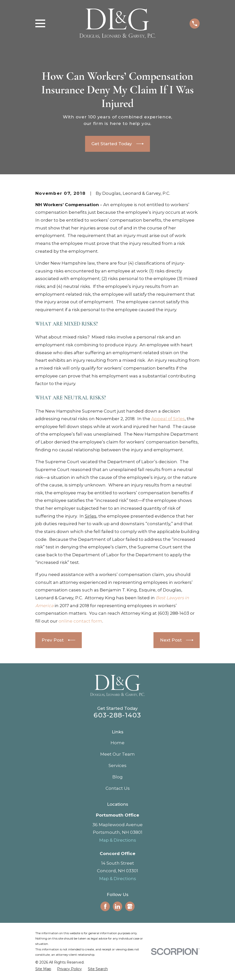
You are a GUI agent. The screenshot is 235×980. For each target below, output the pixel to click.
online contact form (80, 621)
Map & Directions (118, 840)
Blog (117, 777)
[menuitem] (43, 969)
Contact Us (118, 788)
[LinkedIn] (117, 906)
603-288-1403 (117, 715)
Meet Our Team (117, 754)
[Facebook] (105, 906)
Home (117, 743)
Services (117, 765)
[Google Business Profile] (130, 906)
